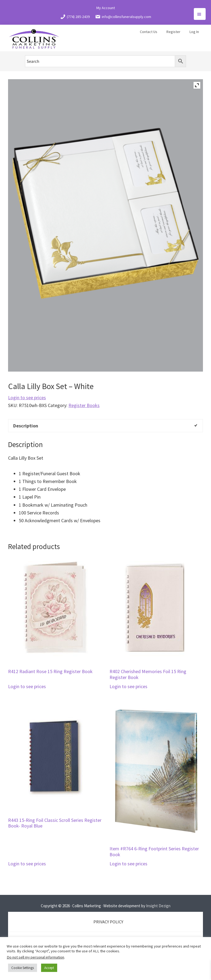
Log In (194, 32)
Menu (200, 14)
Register (173, 32)
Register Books (84, 405)
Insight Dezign (158, 906)
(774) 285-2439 (75, 17)
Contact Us (149, 32)
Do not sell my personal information (35, 957)
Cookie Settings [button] (23, 968)
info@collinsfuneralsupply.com (123, 17)
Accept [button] (49, 968)
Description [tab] (26, 426)
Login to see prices (27, 398)
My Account (106, 8)
